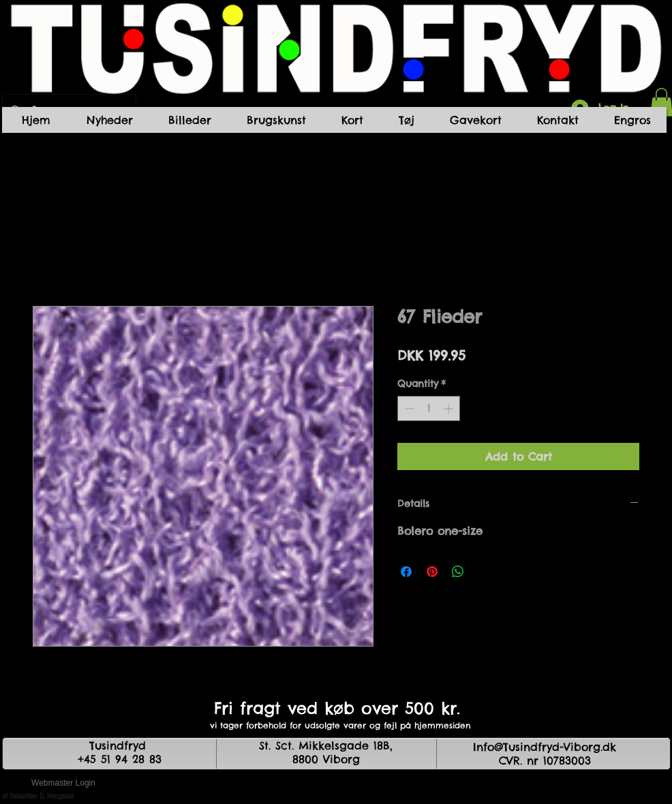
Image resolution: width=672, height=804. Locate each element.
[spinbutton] (429, 408)
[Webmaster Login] (63, 784)
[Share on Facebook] (406, 572)
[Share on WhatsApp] (458, 572)
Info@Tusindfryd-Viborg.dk (545, 747)
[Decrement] (408, 408)
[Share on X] (484, 572)
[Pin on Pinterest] (432, 572)
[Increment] (449, 408)
